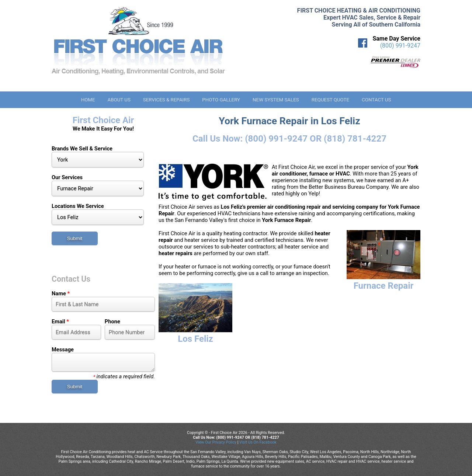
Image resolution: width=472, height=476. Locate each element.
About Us (119, 100)
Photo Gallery (221, 100)
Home (88, 100)
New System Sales (276, 100)
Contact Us (376, 100)
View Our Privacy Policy (216, 442)
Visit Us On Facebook (258, 442)
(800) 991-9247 (400, 46)
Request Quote (330, 100)
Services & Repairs (166, 100)
